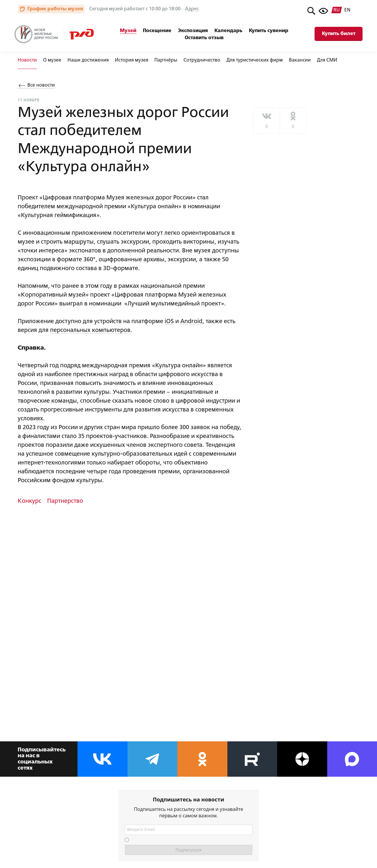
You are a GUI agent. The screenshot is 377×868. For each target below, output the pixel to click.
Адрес (192, 9)
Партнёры (166, 60)
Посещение (157, 31)
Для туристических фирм (255, 60)
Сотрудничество (202, 60)
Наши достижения (88, 60)
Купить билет (339, 34)
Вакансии (300, 60)
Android (191, 321)
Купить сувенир (269, 31)
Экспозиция (193, 31)
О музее (52, 60)
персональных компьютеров (90, 330)
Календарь (228, 31)
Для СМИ (327, 60)
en (347, 10)
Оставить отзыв (204, 38)
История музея (132, 60)
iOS (169, 321)
